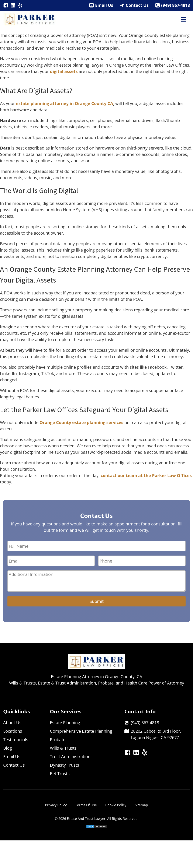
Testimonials (16, 740)
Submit (97, 601)
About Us (12, 723)
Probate (58, 740)
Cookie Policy (116, 805)
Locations (13, 731)
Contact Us (137, 5)
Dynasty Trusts (65, 765)
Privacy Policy (56, 805)
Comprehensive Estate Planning (81, 731)
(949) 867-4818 (175, 5)
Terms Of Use (86, 805)
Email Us (104, 5)
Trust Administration (70, 757)
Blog (8, 748)
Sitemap (141, 805)
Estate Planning (65, 723)
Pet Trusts (60, 773)
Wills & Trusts (63, 748)
